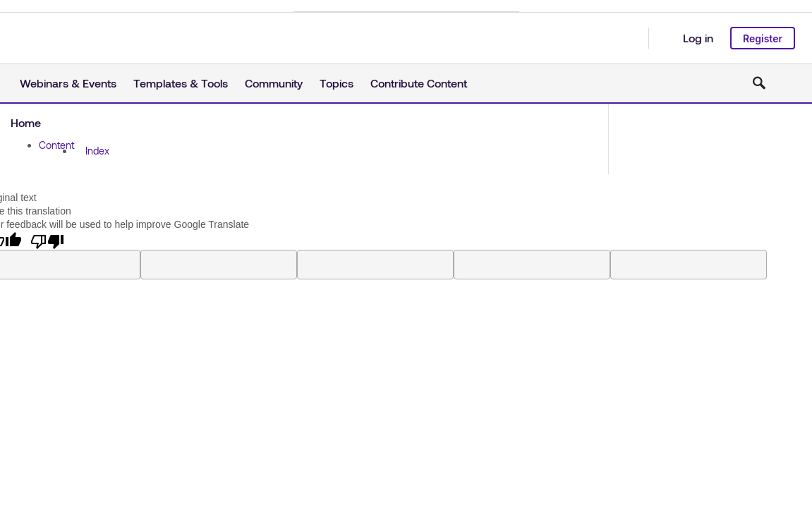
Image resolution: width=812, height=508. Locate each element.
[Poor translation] (47, 241)
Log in (698, 38)
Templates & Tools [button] (181, 83)
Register (763, 38)
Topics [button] (337, 83)
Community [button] (274, 83)
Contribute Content (419, 83)
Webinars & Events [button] (68, 83)
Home (26, 122)
